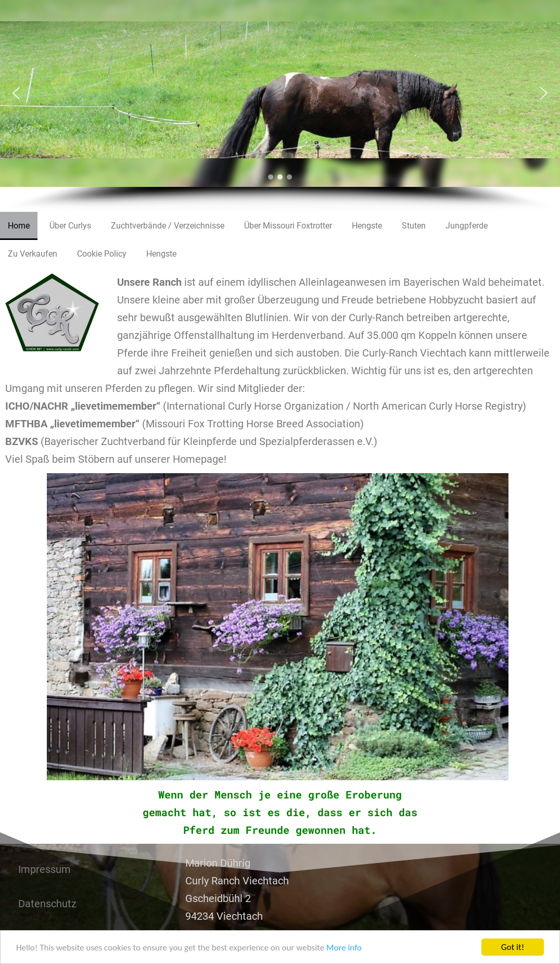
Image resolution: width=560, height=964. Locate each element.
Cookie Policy (102, 254)
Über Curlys (70, 226)
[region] (280, 106)
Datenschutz (47, 904)
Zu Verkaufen (33, 254)
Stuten (414, 226)
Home (19, 226)
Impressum (44, 869)
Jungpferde (467, 226)
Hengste (367, 226)
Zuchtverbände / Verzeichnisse (168, 226)
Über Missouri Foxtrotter (288, 226)
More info (344, 948)
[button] (16, 93)
